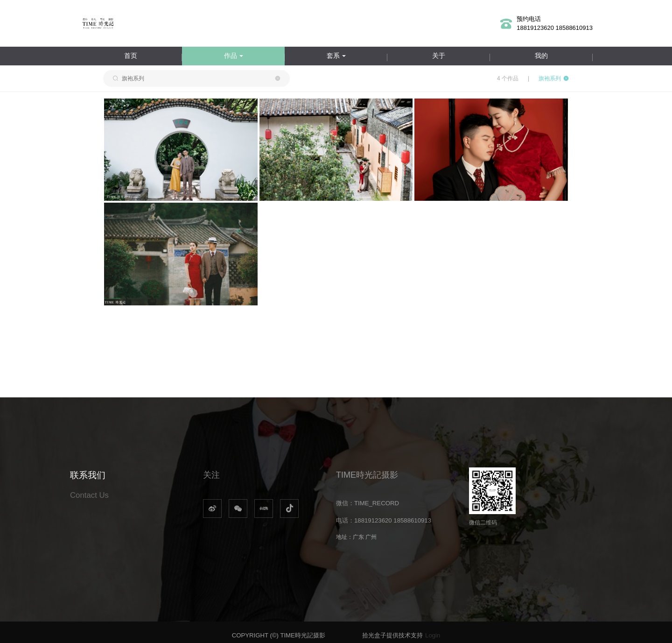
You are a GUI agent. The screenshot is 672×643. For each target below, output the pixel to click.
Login (433, 635)
